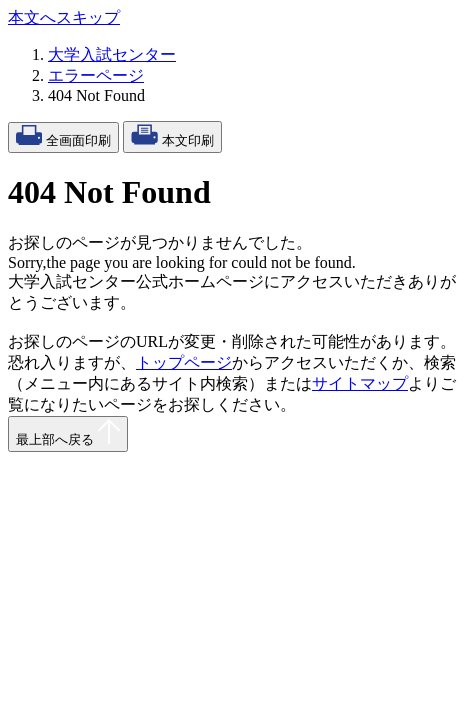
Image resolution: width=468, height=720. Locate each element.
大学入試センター (112, 54)
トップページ (184, 362)
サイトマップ (360, 383)
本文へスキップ (64, 17)
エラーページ (96, 75)
